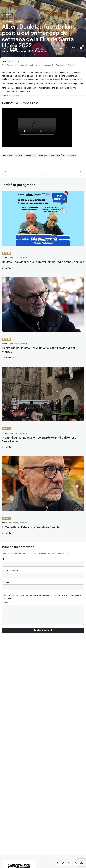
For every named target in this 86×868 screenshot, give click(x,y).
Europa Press (31, 155)
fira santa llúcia (57, 155)
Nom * (4, 559)
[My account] (61, 48)
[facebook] (63, 863)
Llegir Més (8, 268)
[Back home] (43, 172)
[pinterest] (81, 863)
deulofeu (19, 155)
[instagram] (75, 863)
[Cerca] (55, 48)
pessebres (72, 155)
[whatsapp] (57, 863)
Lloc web (5, 583)
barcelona (7, 155)
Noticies (6, 253)
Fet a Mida (43, 155)
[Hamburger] (5, 48)
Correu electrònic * (10, 571)
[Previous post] (6, 172)
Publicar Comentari (43, 630)
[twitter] (69, 863)
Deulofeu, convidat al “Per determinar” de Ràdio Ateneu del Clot (43, 262)
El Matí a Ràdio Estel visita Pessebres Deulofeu (32, 527)
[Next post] (80, 172)
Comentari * (7, 603)
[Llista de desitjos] (67, 48)
